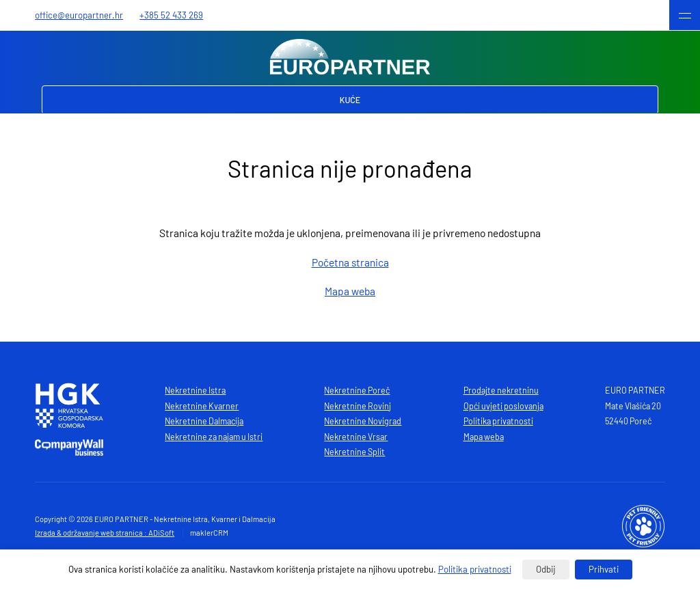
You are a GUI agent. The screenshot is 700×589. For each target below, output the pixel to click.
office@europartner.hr (79, 15)
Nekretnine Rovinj (358, 406)
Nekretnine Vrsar (356, 437)
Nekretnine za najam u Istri (214, 437)
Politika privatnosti (498, 421)
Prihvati (604, 569)
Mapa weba (350, 291)
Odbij (546, 569)
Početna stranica (350, 262)
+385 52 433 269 (171, 15)
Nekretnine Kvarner (202, 406)
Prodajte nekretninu (501, 390)
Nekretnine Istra (195, 390)
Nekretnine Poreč (357, 390)
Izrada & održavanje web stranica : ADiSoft (105, 533)
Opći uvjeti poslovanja (503, 406)
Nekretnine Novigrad (363, 421)
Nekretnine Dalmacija (204, 421)
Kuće (350, 100)
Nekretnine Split (354, 452)
